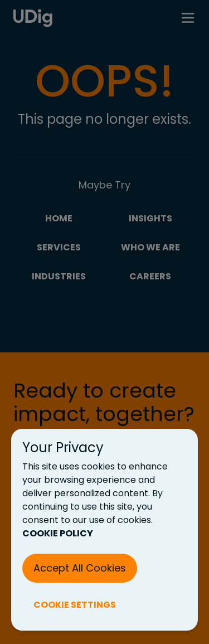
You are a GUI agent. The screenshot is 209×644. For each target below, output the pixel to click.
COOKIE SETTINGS (75, 605)
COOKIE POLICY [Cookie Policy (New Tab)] (58, 533)
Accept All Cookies (80, 568)
